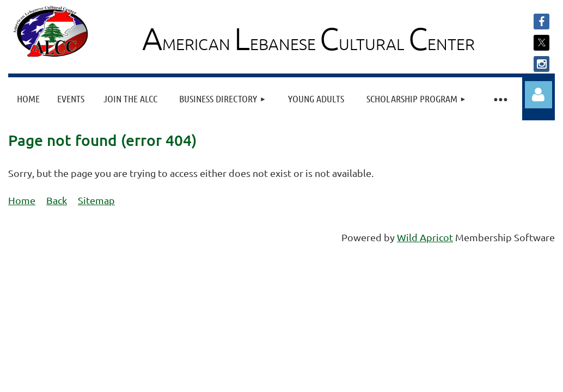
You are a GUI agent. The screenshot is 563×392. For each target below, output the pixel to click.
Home (22, 200)
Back (57, 200)
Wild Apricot (425, 237)
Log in (538, 95)
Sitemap (96, 200)
